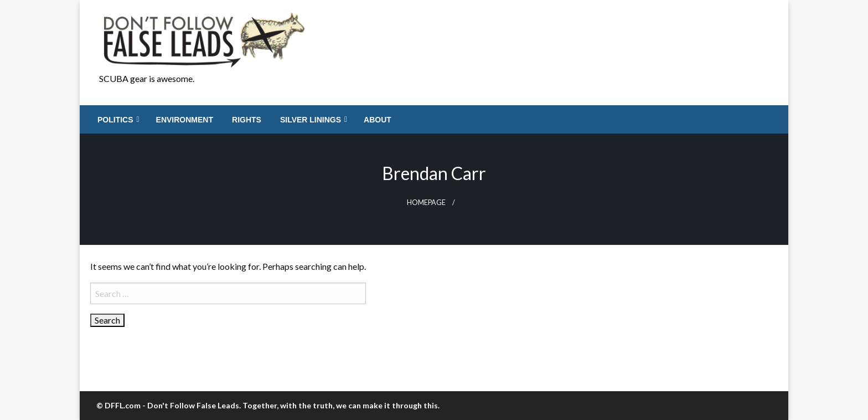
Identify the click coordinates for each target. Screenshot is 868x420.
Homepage (426, 203)
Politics (115, 120)
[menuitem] (117, 120)
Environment (185, 120)
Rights (247, 120)
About (378, 120)
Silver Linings (311, 120)
